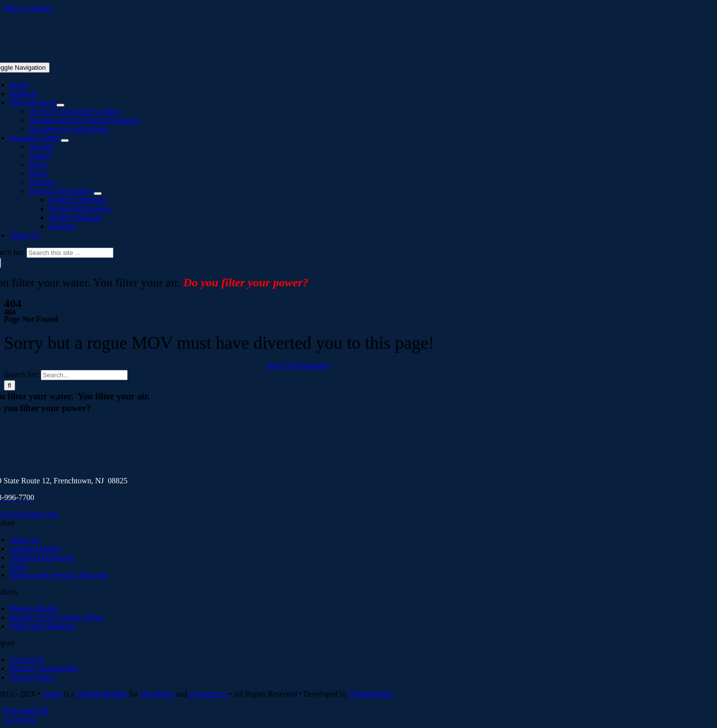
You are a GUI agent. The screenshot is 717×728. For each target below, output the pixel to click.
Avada (52, 694)
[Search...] (84, 375)
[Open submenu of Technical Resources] (98, 194)
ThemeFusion (371, 694)
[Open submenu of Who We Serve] (60, 105)
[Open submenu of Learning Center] (65, 140)
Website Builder (101, 694)
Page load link (27, 711)
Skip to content (28, 8)
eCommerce (208, 694)
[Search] (10, 385)
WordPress (157, 694)
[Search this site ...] (70, 253)
